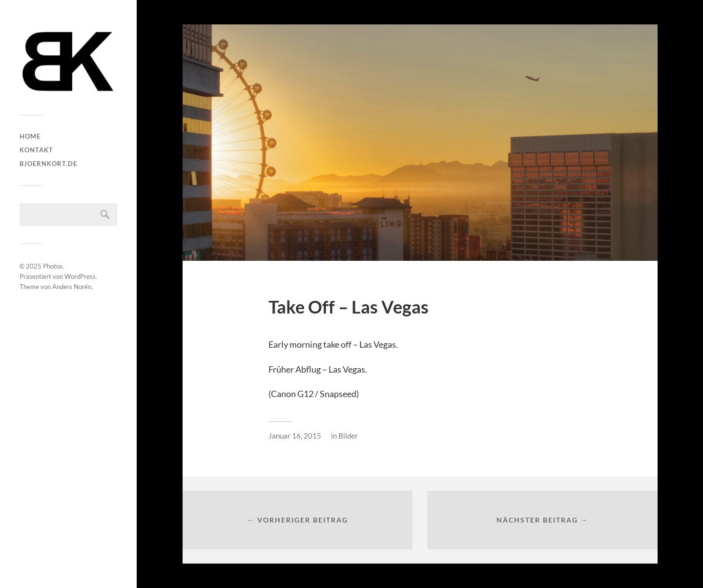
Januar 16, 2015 (295, 436)
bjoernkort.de (48, 164)
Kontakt (36, 150)
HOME (30, 136)
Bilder (348, 436)
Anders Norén (72, 287)
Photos (53, 266)
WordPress (80, 276)
